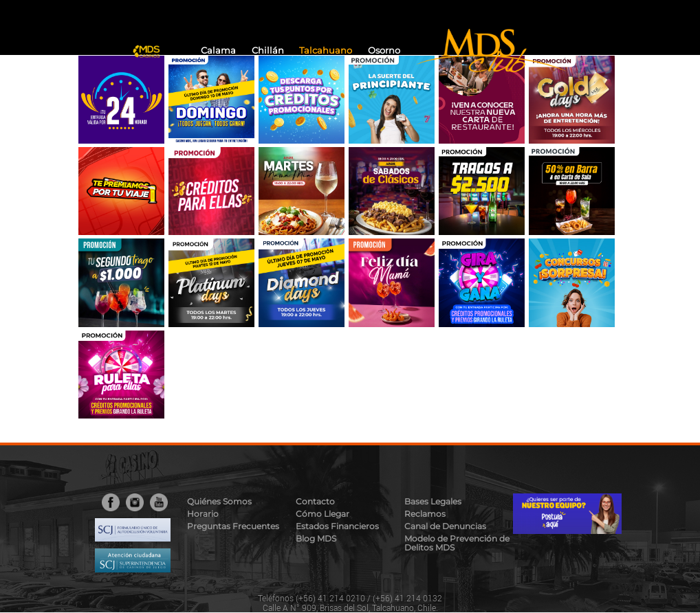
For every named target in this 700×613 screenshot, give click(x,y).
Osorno (384, 51)
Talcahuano (326, 51)
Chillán (268, 51)
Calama (218, 51)
